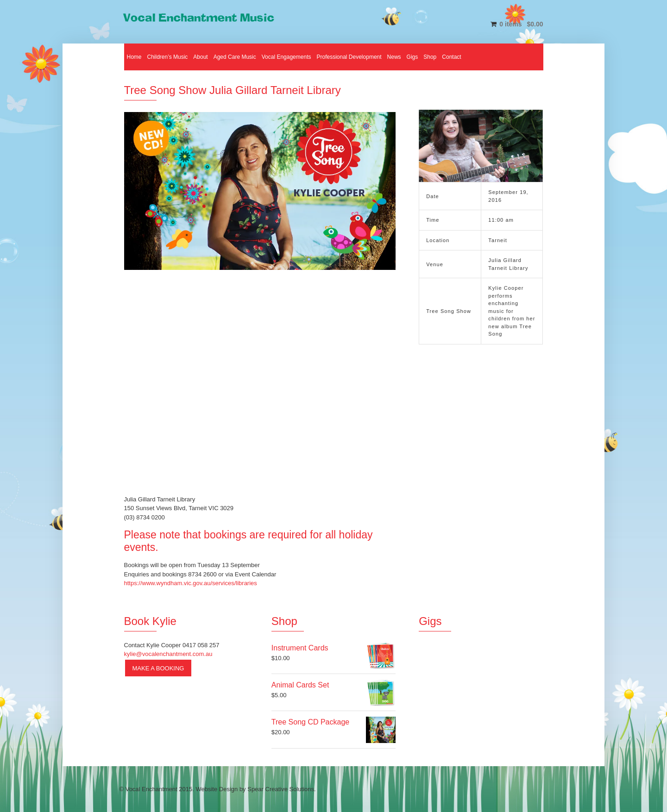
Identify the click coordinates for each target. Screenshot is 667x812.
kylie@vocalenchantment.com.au (168, 654)
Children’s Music (168, 57)
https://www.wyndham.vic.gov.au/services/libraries (191, 583)
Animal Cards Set (300, 685)
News (394, 57)
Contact (451, 57)
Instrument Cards (300, 648)
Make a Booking (158, 668)
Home (134, 57)
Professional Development (349, 57)
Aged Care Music (235, 57)
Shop (430, 57)
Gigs (412, 57)
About (200, 57)
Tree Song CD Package (310, 722)
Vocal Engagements (286, 57)
